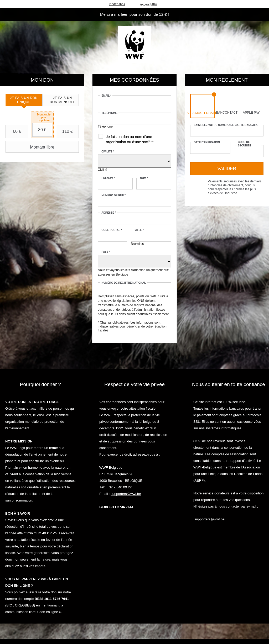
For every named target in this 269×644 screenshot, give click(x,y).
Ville (139, 230)
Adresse (109, 213)
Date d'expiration (207, 142)
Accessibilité (149, 4)
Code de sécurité (244, 144)
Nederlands (117, 4)
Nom (144, 178)
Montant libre (31, 147)
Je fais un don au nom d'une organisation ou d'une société (130, 139)
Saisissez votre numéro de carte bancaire (226, 125)
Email (106, 96)
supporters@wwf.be (126, 494)
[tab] (24, 100)
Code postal (112, 230)
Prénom (108, 178)
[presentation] (24, 100)
